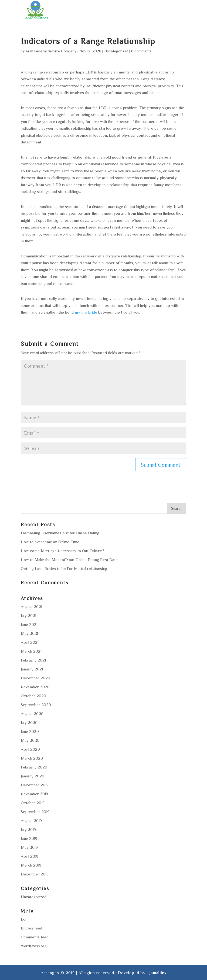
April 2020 (30, 749)
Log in (26, 919)
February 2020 (34, 767)
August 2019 (31, 820)
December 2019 (35, 785)
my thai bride (86, 312)
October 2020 (33, 696)
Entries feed (31, 928)
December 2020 (35, 678)
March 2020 (32, 758)
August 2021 (31, 607)
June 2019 (29, 838)
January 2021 (32, 669)
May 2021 (29, 633)
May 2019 (29, 847)
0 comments (141, 51)
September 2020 (36, 705)
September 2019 (35, 812)
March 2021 (31, 651)
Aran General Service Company (51, 51)
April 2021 (30, 642)
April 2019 (30, 856)
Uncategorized (116, 51)
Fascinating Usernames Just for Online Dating (60, 533)
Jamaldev (158, 973)
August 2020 (32, 714)
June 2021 (29, 624)
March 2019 (31, 865)
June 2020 (30, 731)
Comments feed (35, 937)
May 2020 (30, 740)
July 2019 (28, 829)
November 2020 (35, 687)
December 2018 (35, 874)
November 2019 (34, 794)
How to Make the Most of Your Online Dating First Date (69, 560)
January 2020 (33, 776)
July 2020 (29, 722)
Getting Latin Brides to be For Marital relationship (64, 568)
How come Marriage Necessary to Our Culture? (62, 551)
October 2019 (33, 803)
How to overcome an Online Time (50, 542)
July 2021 (28, 615)
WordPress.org (34, 946)
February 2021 (33, 660)
